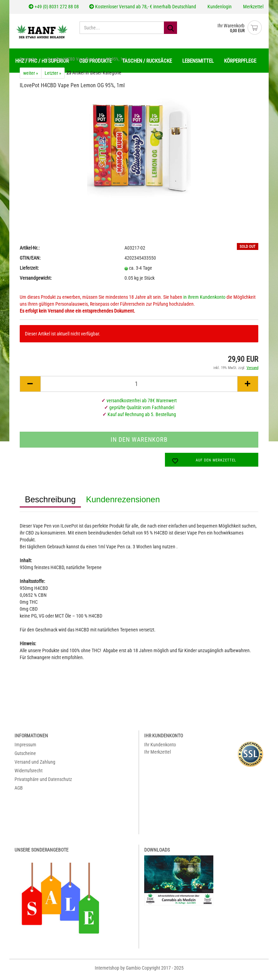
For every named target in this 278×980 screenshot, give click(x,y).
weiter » (31, 77)
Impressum (25, 748)
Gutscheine (25, 757)
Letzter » (53, 77)
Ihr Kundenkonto (160, 748)
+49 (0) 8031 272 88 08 (54, 7)
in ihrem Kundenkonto (204, 300)
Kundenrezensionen (123, 503)
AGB (19, 791)
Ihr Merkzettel (157, 755)
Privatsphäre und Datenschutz (43, 783)
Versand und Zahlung (35, 765)
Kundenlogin (219, 7)
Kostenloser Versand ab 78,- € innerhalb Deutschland (143, 7)
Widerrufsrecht (29, 774)
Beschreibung (50, 503)
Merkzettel (253, 7)
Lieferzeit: (29, 271)
